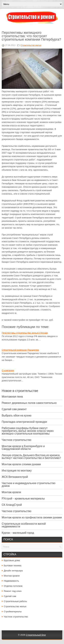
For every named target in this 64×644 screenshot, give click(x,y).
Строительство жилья (31, 45)
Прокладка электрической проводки (24, 422)
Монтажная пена (12, 397)
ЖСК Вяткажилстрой (15, 477)
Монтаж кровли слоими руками (21, 464)
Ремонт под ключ (13, 591)
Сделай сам (10, 596)
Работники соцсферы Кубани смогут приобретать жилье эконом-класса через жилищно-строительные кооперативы (28, 431)
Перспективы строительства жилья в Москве (25, 333)
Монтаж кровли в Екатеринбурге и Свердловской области (23, 448)
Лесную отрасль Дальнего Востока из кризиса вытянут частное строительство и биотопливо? (31, 457)
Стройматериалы (13, 612)
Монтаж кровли (11, 492)
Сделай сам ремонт (14, 409)
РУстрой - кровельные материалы (23, 499)
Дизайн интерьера (13, 571)
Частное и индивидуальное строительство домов (29, 485)
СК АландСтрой (12, 505)
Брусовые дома (12, 560)
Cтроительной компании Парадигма (20, 350)
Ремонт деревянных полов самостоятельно (29, 403)
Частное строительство (16, 440)
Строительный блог (36, 635)
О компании (8, 370)
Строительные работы (15, 601)
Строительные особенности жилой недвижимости (24, 525)
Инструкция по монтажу (17, 471)
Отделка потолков (13, 586)
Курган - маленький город (18, 533)
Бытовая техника (13, 566)
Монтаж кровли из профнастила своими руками (32, 517)
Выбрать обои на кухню (17, 415)
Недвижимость (11, 581)
